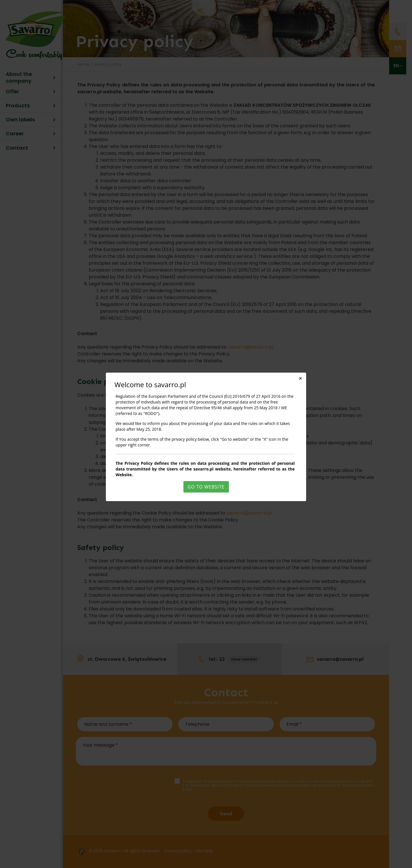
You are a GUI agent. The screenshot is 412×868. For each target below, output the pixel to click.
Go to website (206, 487)
